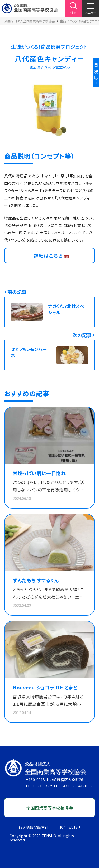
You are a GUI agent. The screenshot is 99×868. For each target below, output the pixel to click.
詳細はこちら (48, 255)
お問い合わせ (70, 827)
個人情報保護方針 (34, 827)
